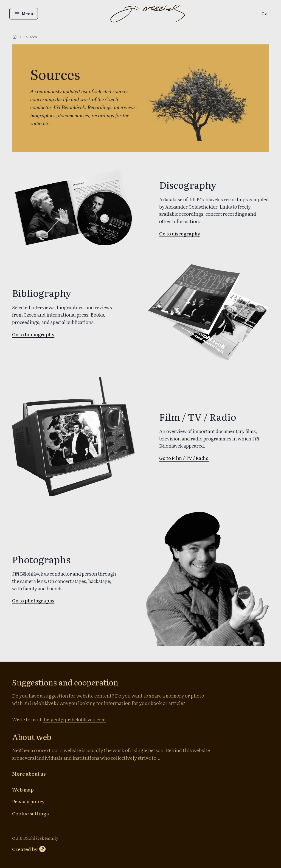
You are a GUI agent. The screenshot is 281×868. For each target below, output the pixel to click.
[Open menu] (26, 14)
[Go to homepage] (147, 14)
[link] (262, 14)
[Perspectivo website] (29, 849)
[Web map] (23, 789)
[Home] (15, 37)
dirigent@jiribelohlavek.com (75, 719)
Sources (30, 37)
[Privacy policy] (28, 801)
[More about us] (29, 774)
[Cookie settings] (30, 813)
